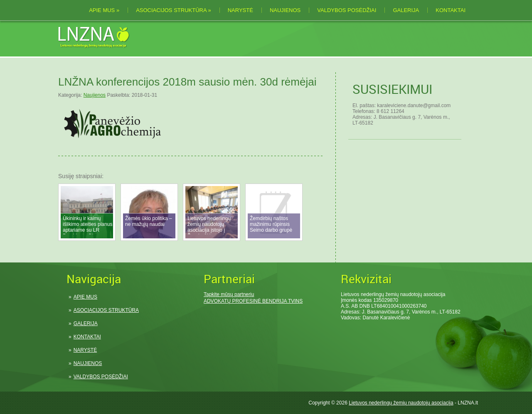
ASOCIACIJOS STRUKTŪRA (174, 10)
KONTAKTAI (451, 10)
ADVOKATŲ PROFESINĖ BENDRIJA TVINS (253, 301)
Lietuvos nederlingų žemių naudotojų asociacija (401, 403)
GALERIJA (406, 10)
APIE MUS (104, 10)
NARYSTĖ (240, 10)
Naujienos (95, 95)
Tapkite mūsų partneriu (229, 294)
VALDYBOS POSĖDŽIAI (347, 10)
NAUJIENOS (285, 10)
